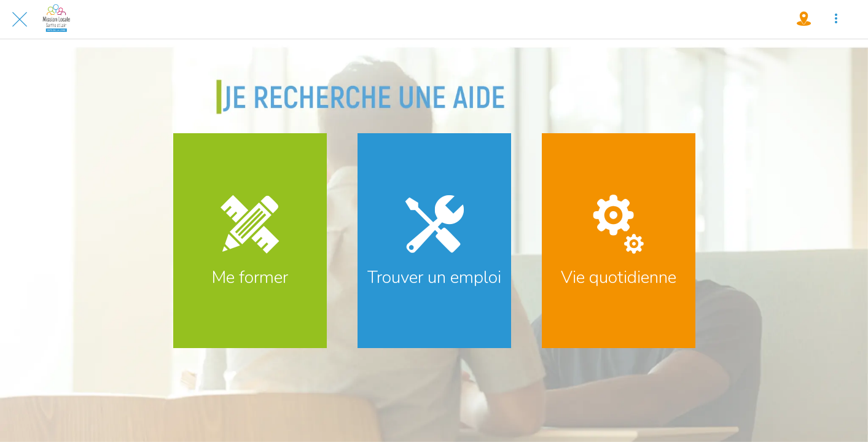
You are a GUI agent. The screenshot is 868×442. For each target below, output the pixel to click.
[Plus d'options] (836, 20)
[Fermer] (20, 20)
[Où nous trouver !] (804, 20)
